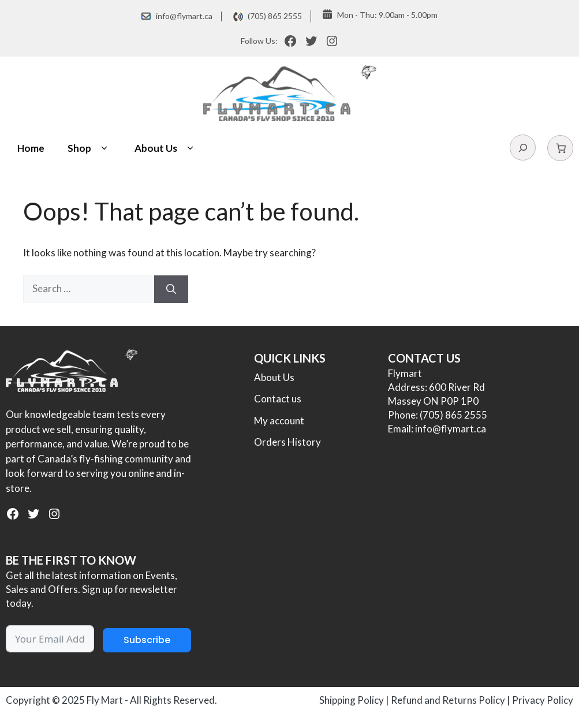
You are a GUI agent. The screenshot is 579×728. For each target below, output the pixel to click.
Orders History (287, 442)
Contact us (278, 399)
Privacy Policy (543, 700)
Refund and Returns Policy (448, 700)
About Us (166, 148)
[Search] (171, 289)
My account (279, 421)
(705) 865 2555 (275, 16)
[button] (104, 148)
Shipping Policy (352, 700)
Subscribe (147, 640)
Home (31, 148)
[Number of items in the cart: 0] (560, 148)
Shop (89, 148)
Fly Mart (105, 700)
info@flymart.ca (184, 16)
